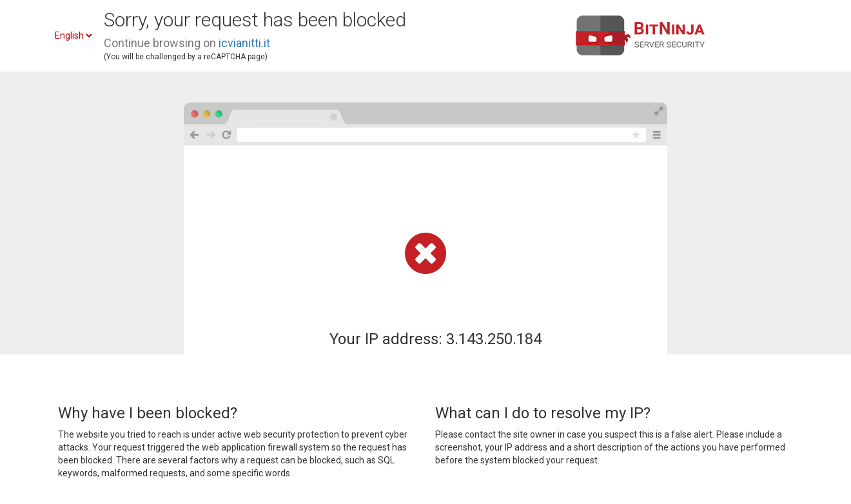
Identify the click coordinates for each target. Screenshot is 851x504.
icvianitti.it (244, 43)
